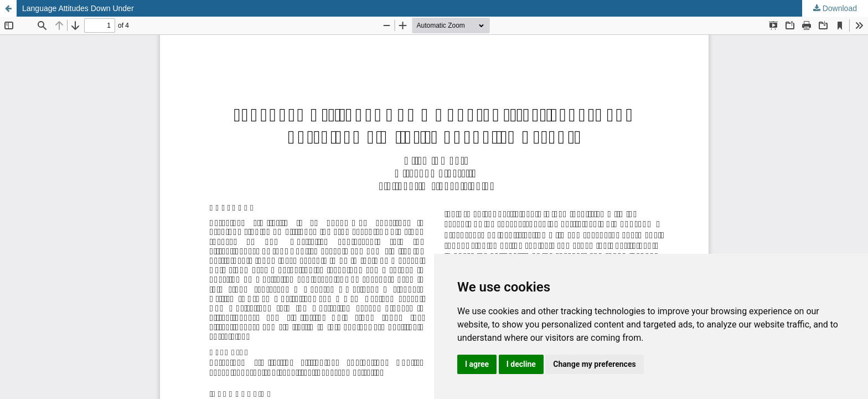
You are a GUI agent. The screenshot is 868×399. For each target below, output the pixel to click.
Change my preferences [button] (594, 364)
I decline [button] (521, 364)
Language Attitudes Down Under (78, 8)
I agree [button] (477, 364)
